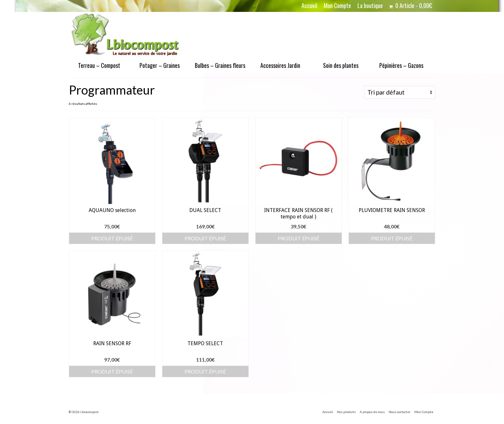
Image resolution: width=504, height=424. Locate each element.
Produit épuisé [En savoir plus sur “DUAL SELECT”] (205, 238)
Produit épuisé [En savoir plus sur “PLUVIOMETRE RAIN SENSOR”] (392, 238)
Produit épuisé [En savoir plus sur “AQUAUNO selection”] (112, 238)
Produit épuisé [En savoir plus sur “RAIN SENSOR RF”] (112, 371)
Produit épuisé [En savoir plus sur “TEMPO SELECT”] (205, 371)
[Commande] (400, 92)
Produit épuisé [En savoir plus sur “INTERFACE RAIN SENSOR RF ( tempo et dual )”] (298, 238)
